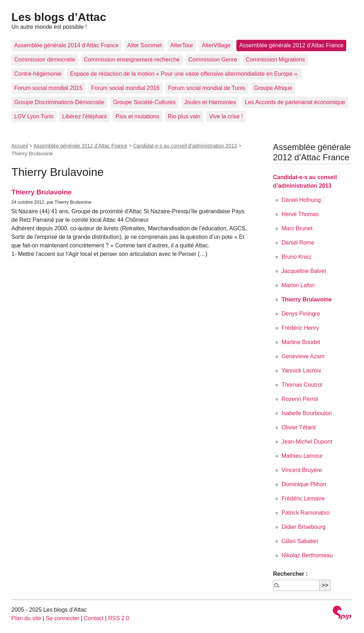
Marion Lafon (298, 285)
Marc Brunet (297, 228)
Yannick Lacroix (301, 371)
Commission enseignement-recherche (132, 60)
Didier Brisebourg (304, 527)
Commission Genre (213, 60)
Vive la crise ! (226, 116)
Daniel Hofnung (301, 200)
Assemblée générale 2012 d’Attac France (291, 45)
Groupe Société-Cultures (144, 102)
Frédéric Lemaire (303, 498)
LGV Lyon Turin (34, 116)
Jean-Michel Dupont (307, 442)
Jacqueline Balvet (304, 271)
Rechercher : (290, 574)
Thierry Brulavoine (42, 192)
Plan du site (26, 618)
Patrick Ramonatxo (306, 513)
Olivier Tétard (299, 427)
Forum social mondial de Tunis (207, 88)
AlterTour (182, 45)
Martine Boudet (301, 342)
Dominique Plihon (304, 484)
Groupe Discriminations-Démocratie (59, 102)
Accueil (20, 146)
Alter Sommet (144, 45)
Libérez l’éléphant (84, 116)
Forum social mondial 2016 (125, 88)
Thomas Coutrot (302, 385)
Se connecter (63, 618)
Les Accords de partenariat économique (295, 102)
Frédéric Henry (300, 328)
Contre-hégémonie (38, 74)
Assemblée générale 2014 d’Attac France (66, 45)
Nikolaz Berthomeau (307, 555)
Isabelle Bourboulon (307, 413)
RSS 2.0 (119, 618)
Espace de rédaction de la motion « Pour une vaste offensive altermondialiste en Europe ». (184, 74)
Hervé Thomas (300, 214)
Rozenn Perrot (300, 399)
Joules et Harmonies (210, 102)
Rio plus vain (184, 116)
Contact (94, 618)
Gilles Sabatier (300, 541)
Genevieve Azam (303, 356)
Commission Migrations (275, 60)
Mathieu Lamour (302, 456)
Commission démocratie (45, 60)
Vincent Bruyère (302, 470)
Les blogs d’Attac (59, 17)
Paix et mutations (137, 116)
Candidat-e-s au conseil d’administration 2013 (185, 146)
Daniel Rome (298, 243)
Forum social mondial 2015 (48, 88)
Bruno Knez (296, 257)
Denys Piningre (301, 314)
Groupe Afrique (273, 88)
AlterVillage (216, 45)
